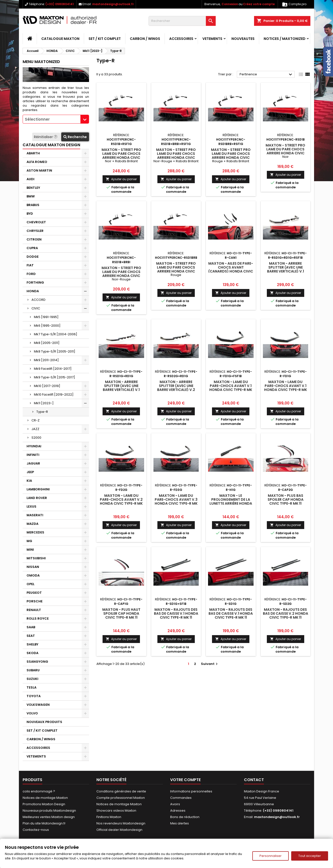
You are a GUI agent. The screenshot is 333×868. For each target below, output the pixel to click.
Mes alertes (180, 823)
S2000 (36, 438)
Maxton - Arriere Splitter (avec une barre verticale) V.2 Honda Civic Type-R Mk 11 (176, 390)
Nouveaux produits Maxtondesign (49, 811)
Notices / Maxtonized (285, 39)
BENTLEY (33, 188)
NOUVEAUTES (243, 39)
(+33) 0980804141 (60, 4)
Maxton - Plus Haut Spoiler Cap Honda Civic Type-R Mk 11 (121, 613)
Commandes (181, 798)
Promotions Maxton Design (44, 804)
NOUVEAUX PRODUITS (44, 722)
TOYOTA (34, 696)
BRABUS (33, 205)
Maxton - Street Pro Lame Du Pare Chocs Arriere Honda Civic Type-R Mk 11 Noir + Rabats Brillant (121, 158)
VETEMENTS (212, 39)
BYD (30, 214)
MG (29, 541)
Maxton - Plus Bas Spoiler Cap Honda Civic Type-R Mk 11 (286, 499)
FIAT (30, 265)
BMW (31, 196)
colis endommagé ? (39, 791)
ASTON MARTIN (39, 170)
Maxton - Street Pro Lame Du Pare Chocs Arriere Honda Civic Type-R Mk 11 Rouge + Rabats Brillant (231, 158)
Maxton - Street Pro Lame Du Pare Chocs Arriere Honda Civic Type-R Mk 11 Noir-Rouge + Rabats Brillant (176, 158)
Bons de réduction (185, 817)
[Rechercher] (182, 21)
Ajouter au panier (121, 179)
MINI (30, 550)
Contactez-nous (36, 830)
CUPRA (32, 248)
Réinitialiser (46, 137)
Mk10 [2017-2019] (47, 386)
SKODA (32, 653)
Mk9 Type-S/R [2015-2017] (54, 377)
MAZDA (32, 524)
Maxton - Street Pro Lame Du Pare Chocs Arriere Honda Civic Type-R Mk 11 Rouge (176, 269)
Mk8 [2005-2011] (47, 343)
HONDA (33, 291)
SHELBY (32, 644)
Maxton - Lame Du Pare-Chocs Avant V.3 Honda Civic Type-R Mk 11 (176, 501)
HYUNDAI (34, 446)
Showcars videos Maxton (116, 811)
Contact (254, 780)
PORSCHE (35, 601)
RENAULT (34, 610)
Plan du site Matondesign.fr (44, 823)
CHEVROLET (36, 222)
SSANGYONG (37, 662)
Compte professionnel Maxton (121, 798)
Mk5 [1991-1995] (46, 317)
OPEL (30, 584)
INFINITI (33, 455)
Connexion (230, 4)
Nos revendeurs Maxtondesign (121, 823)
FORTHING (35, 282)
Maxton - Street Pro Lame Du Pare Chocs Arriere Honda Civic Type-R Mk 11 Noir (285, 151)
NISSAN (33, 567)
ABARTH (33, 153)
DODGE (33, 257)
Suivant (210, 664)
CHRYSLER (35, 231)
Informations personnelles (191, 791)
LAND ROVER (37, 498)
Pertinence (266, 75)
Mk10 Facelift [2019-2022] (54, 394)
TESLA (31, 687)
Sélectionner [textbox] (37, 119)
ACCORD (38, 300)
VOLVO (32, 713)
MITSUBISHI (36, 558)
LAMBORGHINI (38, 489)
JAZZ (35, 429)
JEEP (30, 472)
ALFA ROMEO (37, 162)
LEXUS (31, 506)
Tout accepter (310, 856)
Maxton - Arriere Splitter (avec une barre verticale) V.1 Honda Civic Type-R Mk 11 (286, 271)
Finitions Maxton (109, 817)
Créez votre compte (259, 4)
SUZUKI (32, 679)
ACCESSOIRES (181, 39)
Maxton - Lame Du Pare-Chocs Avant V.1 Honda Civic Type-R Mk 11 (231, 388)
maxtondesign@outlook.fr (113, 4)
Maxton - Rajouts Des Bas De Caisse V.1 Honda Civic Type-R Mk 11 (176, 613)
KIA (29, 481)
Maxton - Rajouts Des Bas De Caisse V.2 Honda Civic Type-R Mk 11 (286, 613)
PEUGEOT (34, 593)
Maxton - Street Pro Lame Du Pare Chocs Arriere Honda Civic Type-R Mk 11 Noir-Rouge (121, 274)
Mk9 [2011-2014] (46, 360)
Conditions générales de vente (121, 791)
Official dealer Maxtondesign (119, 830)
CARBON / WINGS (145, 39)
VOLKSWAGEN (38, 705)
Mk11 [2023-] (44, 403)
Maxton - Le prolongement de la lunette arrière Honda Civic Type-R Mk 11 (231, 501)
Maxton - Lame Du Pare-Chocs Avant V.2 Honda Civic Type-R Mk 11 (121, 501)
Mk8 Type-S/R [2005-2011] (55, 351)
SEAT (31, 636)
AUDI (30, 179)
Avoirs (175, 804)
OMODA (33, 575)
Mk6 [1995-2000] (47, 326)
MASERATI (35, 515)
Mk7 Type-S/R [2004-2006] (56, 334)
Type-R (42, 412)
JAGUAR (33, 463)
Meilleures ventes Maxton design (49, 817)
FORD (31, 274)
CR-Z (36, 420)
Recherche (75, 137)
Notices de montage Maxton (45, 798)
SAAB (31, 627)
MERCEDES (35, 532)
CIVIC (36, 308)
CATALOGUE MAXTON (60, 39)
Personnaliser (271, 856)
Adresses (178, 811)
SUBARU (33, 670)
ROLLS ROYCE (38, 619)
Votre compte (185, 780)
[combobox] (56, 119)
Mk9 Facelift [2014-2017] (53, 369)
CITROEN (34, 239)
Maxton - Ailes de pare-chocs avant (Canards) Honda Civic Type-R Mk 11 (231, 269)
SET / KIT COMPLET (105, 39)
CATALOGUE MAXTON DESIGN (51, 145)
